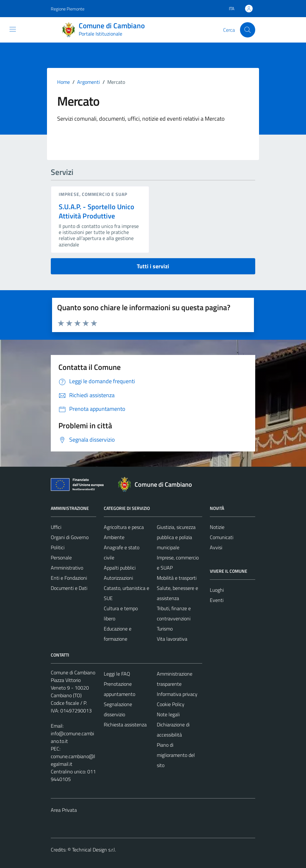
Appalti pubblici (120, 568)
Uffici (56, 527)
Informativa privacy (177, 694)
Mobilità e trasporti (177, 578)
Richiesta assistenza (125, 724)
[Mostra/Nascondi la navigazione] (13, 29)
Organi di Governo (70, 537)
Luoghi (217, 590)
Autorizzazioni (118, 578)
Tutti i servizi (153, 266)
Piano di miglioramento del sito (176, 755)
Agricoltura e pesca (124, 527)
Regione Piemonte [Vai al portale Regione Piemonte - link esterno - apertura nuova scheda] (68, 9)
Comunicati (222, 537)
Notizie (217, 527)
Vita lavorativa (172, 639)
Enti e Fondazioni (69, 578)
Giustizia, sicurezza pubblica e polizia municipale (176, 537)
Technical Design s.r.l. (94, 850)
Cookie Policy (171, 704)
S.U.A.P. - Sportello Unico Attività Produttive (96, 211)
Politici (58, 547)
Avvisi (216, 547)
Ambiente (114, 537)
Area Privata (64, 810)
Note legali (168, 714)
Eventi (217, 600)
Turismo (165, 629)
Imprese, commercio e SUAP (93, 194)
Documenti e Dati (69, 588)
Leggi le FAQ (117, 674)
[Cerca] (248, 30)
